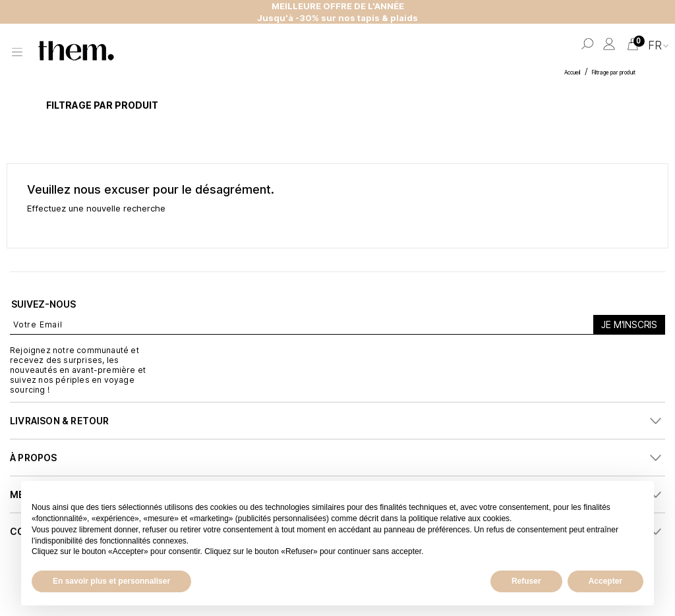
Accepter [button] (605, 581)
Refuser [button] (526, 581)
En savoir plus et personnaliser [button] (111, 581)
